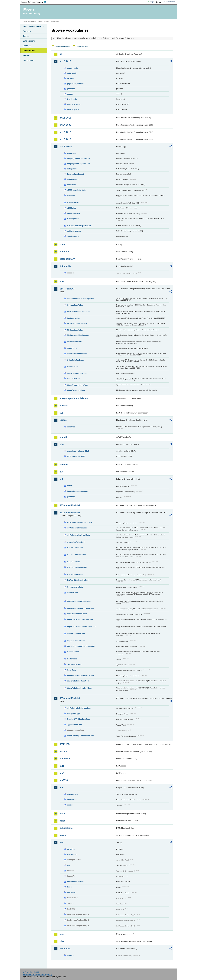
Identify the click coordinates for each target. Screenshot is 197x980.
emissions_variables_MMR (78, 451)
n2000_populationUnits (77, 190)
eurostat (64, 406)
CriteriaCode (72, 593)
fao (61, 413)
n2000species (73, 219)
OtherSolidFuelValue (76, 360)
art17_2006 (65, 125)
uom (62, 934)
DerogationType (74, 713)
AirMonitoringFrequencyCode (80, 522)
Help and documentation (34, 26)
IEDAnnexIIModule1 (70, 505)
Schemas (27, 46)
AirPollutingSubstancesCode (79, 708)
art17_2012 (65, 132)
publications (66, 828)
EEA (34, 2)
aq (61, 54)
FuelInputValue (73, 318)
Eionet (34, 21)
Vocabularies (29, 51)
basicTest (71, 849)
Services (27, 55)
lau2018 (64, 780)
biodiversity (66, 147)
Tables (26, 36)
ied (61, 479)
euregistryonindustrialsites (74, 398)
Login (152, 2)
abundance (72, 153)
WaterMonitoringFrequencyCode (81, 675)
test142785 (72, 892)
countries (71, 427)
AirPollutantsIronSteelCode (79, 535)
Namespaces (29, 60)
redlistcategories (74, 231)
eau (69, 865)
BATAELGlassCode (75, 548)
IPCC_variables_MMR (76, 456)
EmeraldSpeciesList (76, 174)
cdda (62, 245)
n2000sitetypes (73, 213)
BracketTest (72, 854)
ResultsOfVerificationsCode (79, 719)
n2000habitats (73, 203)
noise (63, 821)
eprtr (62, 281)
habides (64, 464)
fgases (63, 420)
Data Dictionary (43, 21)
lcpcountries (72, 794)
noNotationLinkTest (75, 882)
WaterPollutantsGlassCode (78, 681)
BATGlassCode (73, 562)
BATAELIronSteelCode (77, 555)
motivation (72, 185)
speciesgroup (73, 236)
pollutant (71, 497)
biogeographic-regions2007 (79, 158)
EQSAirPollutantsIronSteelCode (80, 608)
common (64, 252)
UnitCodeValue (73, 378)
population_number (75, 84)
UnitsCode (72, 670)
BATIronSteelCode (75, 574)
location (71, 78)
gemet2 (63, 437)
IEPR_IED (65, 744)
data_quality (72, 73)
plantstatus (72, 799)
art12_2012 (65, 61)
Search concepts (82, 46)
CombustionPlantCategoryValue (81, 298)
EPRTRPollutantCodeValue (78, 312)
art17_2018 (65, 139)
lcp (61, 787)
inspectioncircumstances (78, 491)
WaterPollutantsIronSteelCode (80, 688)
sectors (70, 805)
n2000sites (72, 208)
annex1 (70, 486)
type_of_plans (73, 109)
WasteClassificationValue (78, 385)
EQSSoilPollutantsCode (77, 614)
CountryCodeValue (75, 305)
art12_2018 (65, 118)
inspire (63, 751)
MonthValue (72, 348)
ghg (62, 444)
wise (62, 941)
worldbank (65, 949)
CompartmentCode (75, 587)
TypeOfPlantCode (74, 725)
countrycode (72, 68)
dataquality (72, 169)
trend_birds (72, 99)
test (62, 842)
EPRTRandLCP (68, 289)
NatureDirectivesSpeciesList (79, 226)
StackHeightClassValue (77, 373)
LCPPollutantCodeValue (77, 323)
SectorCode (72, 659)
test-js (70, 887)
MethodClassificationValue (78, 335)
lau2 (62, 773)
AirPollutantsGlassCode (77, 528)
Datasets (27, 31)
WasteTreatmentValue (76, 390)
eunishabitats (73, 179)
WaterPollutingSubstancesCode (80, 736)
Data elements (29, 41)
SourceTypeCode (74, 664)
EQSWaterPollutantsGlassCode (80, 619)
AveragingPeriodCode (76, 542)
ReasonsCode (73, 652)
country (70, 955)
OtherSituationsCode (76, 634)
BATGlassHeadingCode (77, 567)
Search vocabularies (63, 46)
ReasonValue (73, 367)
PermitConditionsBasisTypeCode (81, 646)
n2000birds (72, 195)
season (70, 94)
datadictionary (67, 259)
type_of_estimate (74, 104)
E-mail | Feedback (31, 972)
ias (61, 472)
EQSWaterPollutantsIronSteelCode (82, 627)
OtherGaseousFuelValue (77, 353)
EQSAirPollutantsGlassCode (79, 601)
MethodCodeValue (75, 342)
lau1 (62, 766)
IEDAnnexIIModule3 (70, 513)
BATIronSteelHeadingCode (78, 580)
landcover (65, 759)
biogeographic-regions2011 (79, 164)
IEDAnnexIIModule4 (70, 698)
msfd (62, 814)
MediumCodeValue (75, 330)
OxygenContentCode (76, 641)
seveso (63, 835)
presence (71, 89)
